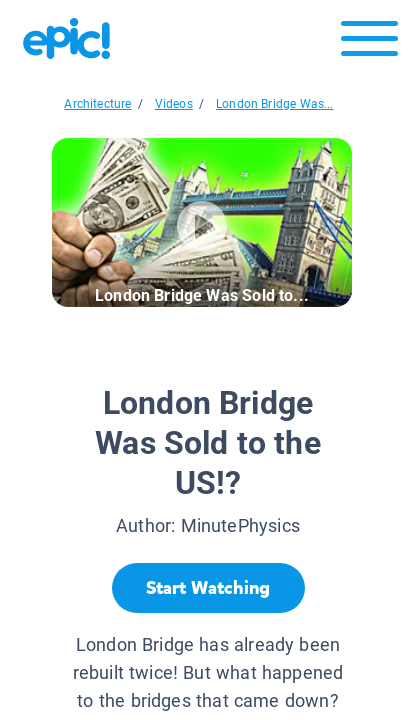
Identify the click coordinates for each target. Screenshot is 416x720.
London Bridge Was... (275, 104)
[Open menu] (369, 43)
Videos (174, 104)
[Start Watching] (208, 588)
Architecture (97, 104)
